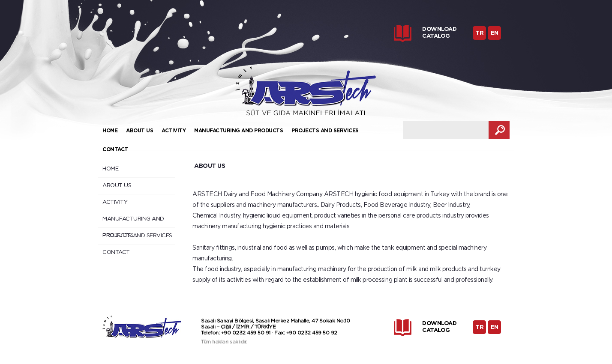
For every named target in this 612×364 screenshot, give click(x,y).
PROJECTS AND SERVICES (325, 131)
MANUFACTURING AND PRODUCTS (238, 131)
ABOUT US (139, 131)
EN (495, 33)
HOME (110, 131)
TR (479, 33)
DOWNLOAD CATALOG (439, 33)
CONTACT (115, 149)
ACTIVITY (174, 131)
